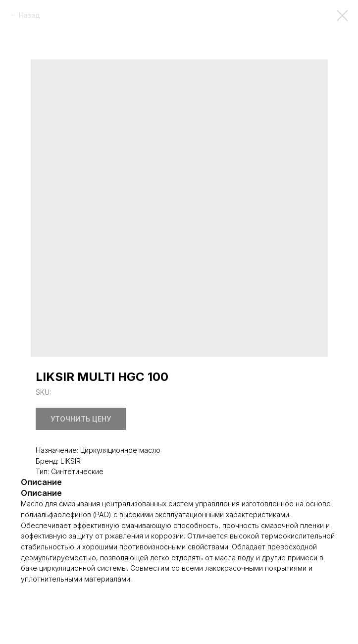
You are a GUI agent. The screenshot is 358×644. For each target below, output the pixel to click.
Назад (29, 15)
